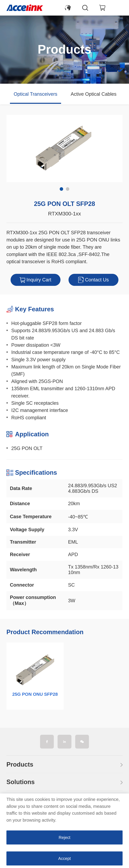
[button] (121, 94)
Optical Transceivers (36, 94)
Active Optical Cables (94, 94)
